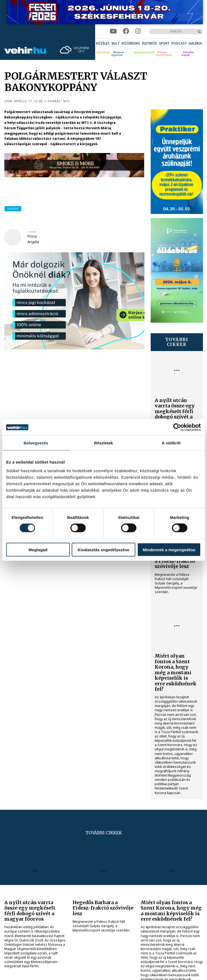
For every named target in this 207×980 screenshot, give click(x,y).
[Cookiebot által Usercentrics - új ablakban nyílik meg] (177, 427)
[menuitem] (103, 43)
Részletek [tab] (103, 443)
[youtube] (113, 31)
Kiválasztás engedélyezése (103, 549)
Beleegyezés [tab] (36, 443)
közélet (13, 208)
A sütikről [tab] (171, 443)
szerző (32, 232)
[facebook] (126, 31)
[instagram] (138, 31)
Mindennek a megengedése (169, 549)
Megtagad (38, 549)
